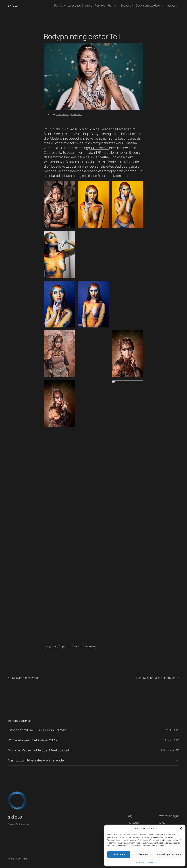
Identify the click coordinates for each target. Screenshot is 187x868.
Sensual (78, 646)
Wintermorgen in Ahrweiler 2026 (32, 740)
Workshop (91, 646)
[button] (181, 828)
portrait (66, 646)
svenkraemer (62, 114)
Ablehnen (143, 854)
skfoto (13, 5)
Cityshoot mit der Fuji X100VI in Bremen (37, 730)
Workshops (76, 114)
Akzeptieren (119, 854)
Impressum (140, 862)
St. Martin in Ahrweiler (25, 678)
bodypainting (52, 646)
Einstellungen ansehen (169, 854)
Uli (62, 134)
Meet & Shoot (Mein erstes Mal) (155, 678)
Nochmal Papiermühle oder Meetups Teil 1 (39, 750)
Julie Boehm (100, 148)
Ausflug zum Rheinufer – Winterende (36, 760)
